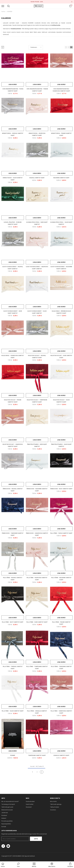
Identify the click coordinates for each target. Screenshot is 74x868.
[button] (66, 47)
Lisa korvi (13, 84)
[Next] (42, 772)
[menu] (3, 6)
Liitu (36, 839)
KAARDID (10, 12)
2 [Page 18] (37, 772)
